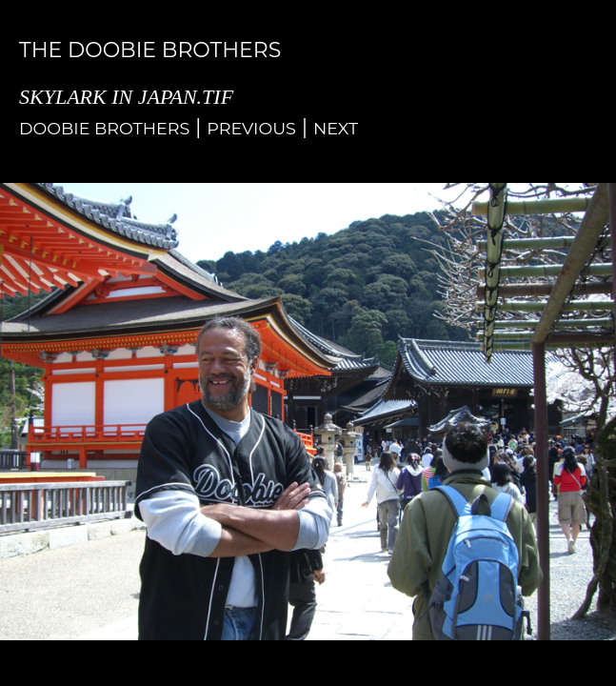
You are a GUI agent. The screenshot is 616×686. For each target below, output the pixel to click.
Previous (251, 128)
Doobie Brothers (104, 128)
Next (336, 128)
